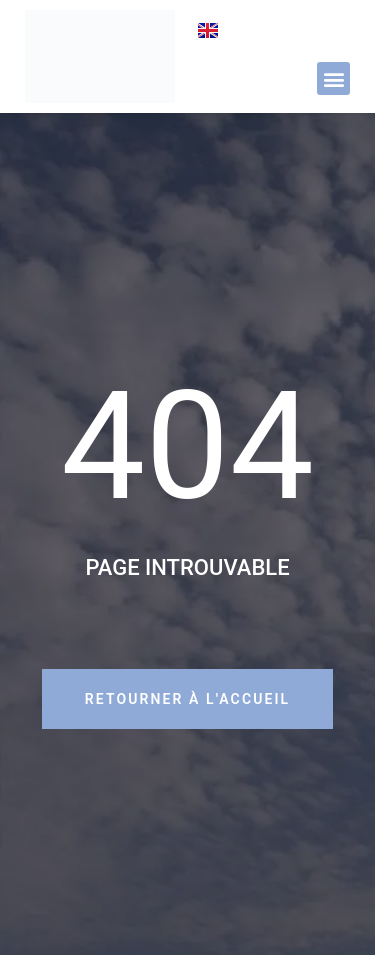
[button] (333, 78)
